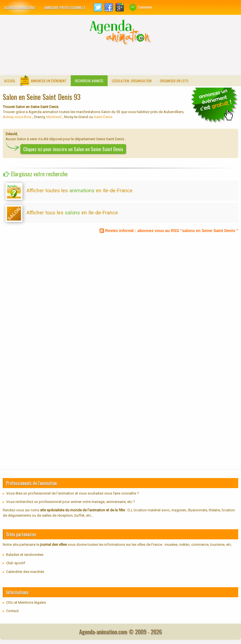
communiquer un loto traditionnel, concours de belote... (214, 106)
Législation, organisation (132, 81)
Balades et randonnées (25, 555)
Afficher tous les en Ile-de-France (72, 213)
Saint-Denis (103, 117)
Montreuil (54, 117)
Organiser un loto (174, 81)
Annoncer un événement (49, 81)
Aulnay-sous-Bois (17, 117)
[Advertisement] (121, 60)
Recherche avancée (89, 81)
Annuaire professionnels (65, 7)
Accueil (10, 81)
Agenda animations (20, 7)
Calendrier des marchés (25, 572)
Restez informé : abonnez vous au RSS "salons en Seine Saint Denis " (172, 231)
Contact (12, 611)
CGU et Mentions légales (26, 602)
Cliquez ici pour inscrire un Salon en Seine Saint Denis (73, 149)
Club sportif (16, 563)
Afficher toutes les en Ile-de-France (80, 190)
